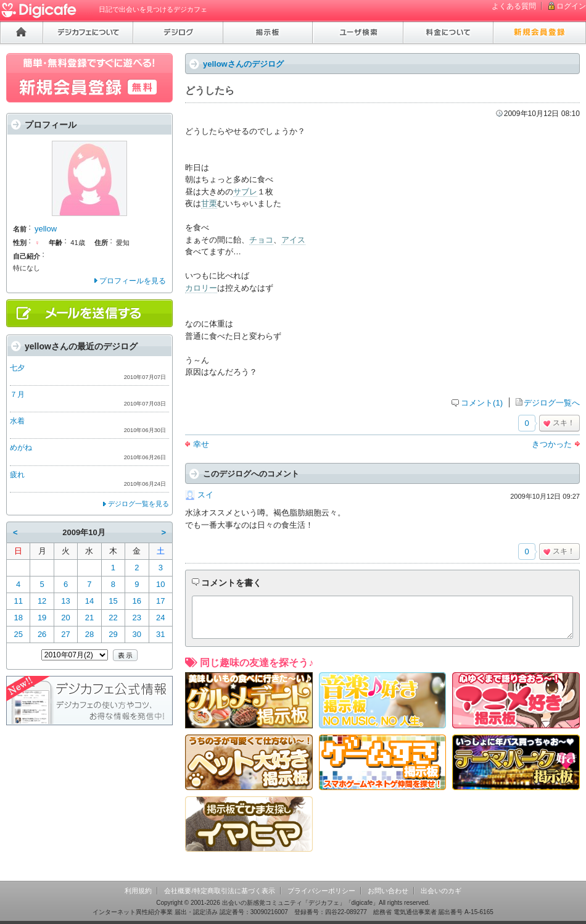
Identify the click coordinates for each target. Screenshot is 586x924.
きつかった (552, 444)
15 (113, 601)
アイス (293, 240)
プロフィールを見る (133, 281)
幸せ (201, 444)
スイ (205, 495)
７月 (17, 394)
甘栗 (209, 203)
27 (65, 634)
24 (160, 618)
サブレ (245, 192)
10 (160, 584)
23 (137, 618)
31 (160, 634)
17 (160, 601)
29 (113, 634)
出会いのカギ (441, 891)
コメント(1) (482, 403)
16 (137, 601)
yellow (46, 229)
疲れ (17, 475)
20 (65, 618)
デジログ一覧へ (552, 403)
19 (42, 618)
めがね (21, 447)
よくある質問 (514, 6)
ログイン (571, 6)
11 (18, 601)
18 (18, 618)
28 (89, 634)
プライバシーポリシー (321, 891)
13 (65, 601)
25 (18, 634)
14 (89, 601)
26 (42, 634)
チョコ (261, 240)
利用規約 (138, 891)
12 (42, 601)
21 (89, 618)
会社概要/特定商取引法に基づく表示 (219, 891)
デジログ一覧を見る (138, 504)
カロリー (201, 288)
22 (113, 618)
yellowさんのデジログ (243, 64)
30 (137, 634)
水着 (17, 421)
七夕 (17, 368)
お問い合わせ (388, 891)
